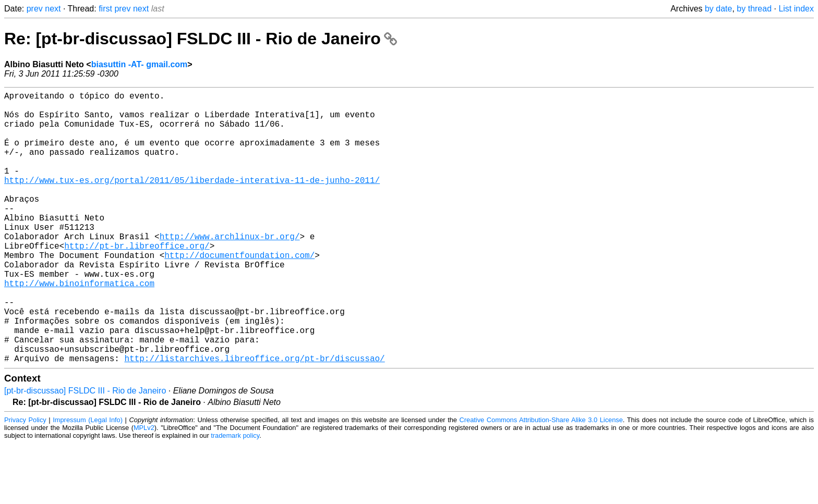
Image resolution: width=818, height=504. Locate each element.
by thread (754, 9)
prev (35, 9)
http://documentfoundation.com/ (239, 292)
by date (718, 9)
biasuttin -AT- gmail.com (140, 64)
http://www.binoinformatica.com (79, 327)
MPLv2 (144, 488)
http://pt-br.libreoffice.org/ (137, 281)
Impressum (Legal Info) (88, 480)
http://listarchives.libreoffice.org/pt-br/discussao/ (254, 419)
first (105, 9)
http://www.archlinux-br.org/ (230, 269)
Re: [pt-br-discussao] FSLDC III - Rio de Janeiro (201, 39)
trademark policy (235, 496)
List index (796, 9)
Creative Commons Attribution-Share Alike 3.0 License (541, 480)
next (53, 9)
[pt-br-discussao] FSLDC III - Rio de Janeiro (85, 451)
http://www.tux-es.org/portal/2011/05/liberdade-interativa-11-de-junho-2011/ (192, 201)
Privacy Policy (25, 480)
